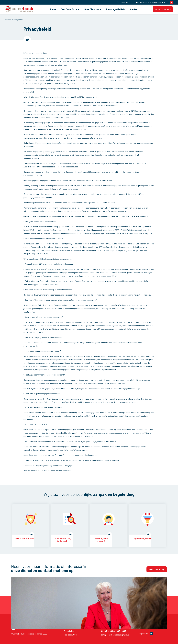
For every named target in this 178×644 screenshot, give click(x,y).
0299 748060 (107, 631)
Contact (130, 9)
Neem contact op (163, 9)
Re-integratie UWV (114, 9)
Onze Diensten (92, 9)
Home (58, 9)
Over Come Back (72, 9)
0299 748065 (120, 631)
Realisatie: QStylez (72, 635)
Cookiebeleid (69, 631)
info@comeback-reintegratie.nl (115, 635)
